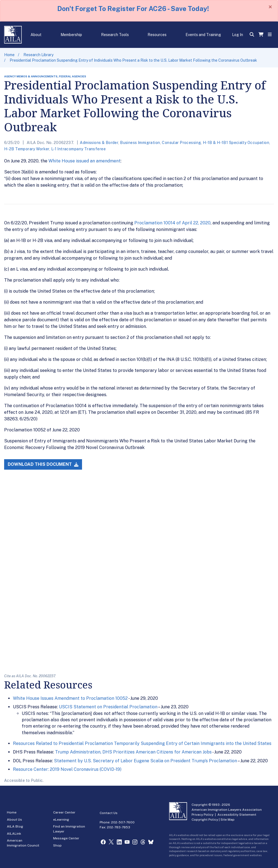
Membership (71, 35)
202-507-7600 (123, 822)
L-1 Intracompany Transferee (78, 149)
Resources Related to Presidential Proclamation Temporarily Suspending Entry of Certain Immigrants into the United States (142, 743)
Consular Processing (181, 143)
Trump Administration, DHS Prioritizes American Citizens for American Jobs (133, 752)
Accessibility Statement (237, 815)
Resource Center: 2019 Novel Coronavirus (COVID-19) (67, 769)
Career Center (64, 812)
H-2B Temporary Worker (27, 149)
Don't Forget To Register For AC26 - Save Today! (133, 9)
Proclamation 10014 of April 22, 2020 (172, 223)
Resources (157, 35)
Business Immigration (140, 143)
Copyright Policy (205, 820)
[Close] (270, 7)
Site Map (227, 820)
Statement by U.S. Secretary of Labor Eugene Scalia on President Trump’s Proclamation (145, 761)
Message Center (66, 838)
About (36, 35)
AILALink (14, 834)
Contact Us (109, 813)
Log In (238, 35)
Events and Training (203, 35)
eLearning (61, 820)
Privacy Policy (202, 815)
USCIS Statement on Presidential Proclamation (108, 707)
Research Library (38, 55)
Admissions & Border (99, 143)
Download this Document (43, 464)
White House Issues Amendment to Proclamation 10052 (70, 698)
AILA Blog (15, 826)
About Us (14, 820)
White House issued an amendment (85, 161)
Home (9, 55)
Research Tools (115, 35)
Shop (57, 845)
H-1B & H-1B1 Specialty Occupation (236, 143)
